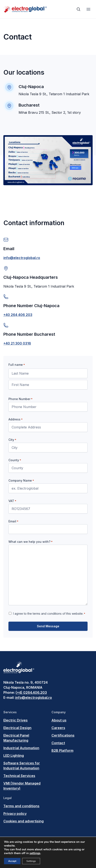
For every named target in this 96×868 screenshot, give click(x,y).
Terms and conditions (21, 806)
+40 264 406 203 (18, 315)
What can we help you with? (30, 542)
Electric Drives (16, 720)
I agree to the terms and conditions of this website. (49, 614)
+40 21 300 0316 (17, 343)
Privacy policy (15, 814)
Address (16, 419)
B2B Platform (62, 750)
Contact (58, 743)
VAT (12, 501)
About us (59, 720)
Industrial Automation (21, 748)
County (15, 460)
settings (35, 853)
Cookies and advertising (24, 821)
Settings (31, 861)
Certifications (63, 735)
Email (13, 521)
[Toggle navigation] (88, 9)
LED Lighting (14, 756)
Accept (12, 861)
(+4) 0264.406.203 (31, 692)
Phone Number (20, 399)
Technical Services (19, 776)
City (12, 440)
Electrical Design (17, 728)
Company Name (21, 481)
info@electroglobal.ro (22, 258)
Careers (58, 728)
